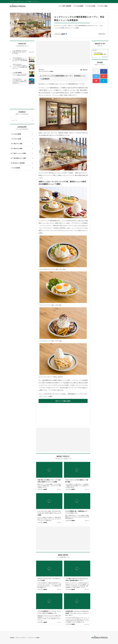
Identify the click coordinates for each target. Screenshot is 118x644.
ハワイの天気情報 (15, 168)
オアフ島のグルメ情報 (17, 144)
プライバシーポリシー (21, 638)
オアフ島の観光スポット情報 (18, 158)
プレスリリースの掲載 (34, 638)
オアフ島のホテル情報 (17, 148)
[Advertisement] (50, 53)
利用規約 (12, 638)
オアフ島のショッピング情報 (18, 153)
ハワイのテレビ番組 (102, 6)
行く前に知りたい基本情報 (18, 163)
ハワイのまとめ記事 (90, 6)
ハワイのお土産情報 (78, 6)
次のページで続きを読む (63, 401)
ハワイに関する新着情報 (65, 6)
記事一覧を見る (84, 70)
